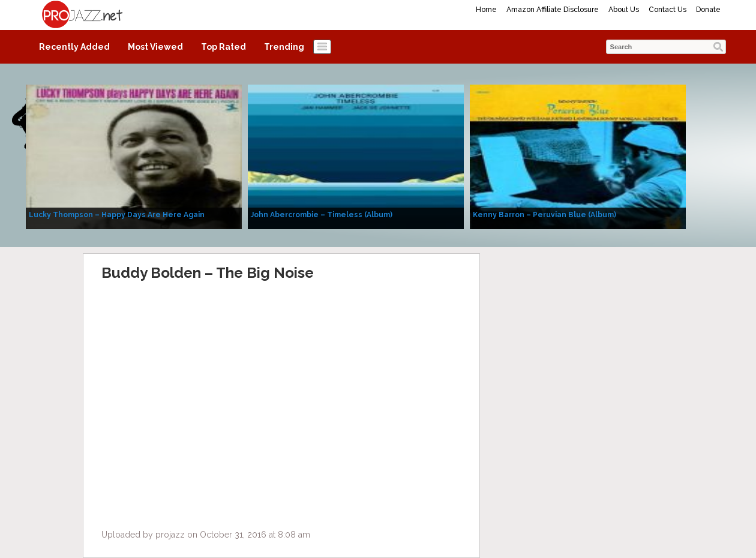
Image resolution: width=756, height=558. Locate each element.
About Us (624, 10)
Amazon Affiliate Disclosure (553, 10)
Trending (284, 47)
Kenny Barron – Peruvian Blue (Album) (544, 215)
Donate (708, 10)
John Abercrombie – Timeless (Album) (322, 215)
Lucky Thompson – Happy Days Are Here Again (117, 215)
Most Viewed (155, 47)
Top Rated (223, 47)
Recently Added (74, 47)
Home (486, 10)
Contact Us (667, 10)
